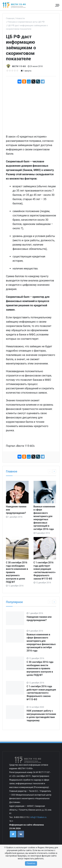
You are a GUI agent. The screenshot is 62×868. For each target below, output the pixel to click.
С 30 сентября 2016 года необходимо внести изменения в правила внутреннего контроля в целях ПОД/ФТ (40, 668)
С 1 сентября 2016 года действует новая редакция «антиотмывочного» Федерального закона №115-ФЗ (41, 693)
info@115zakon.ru (38, 817)
